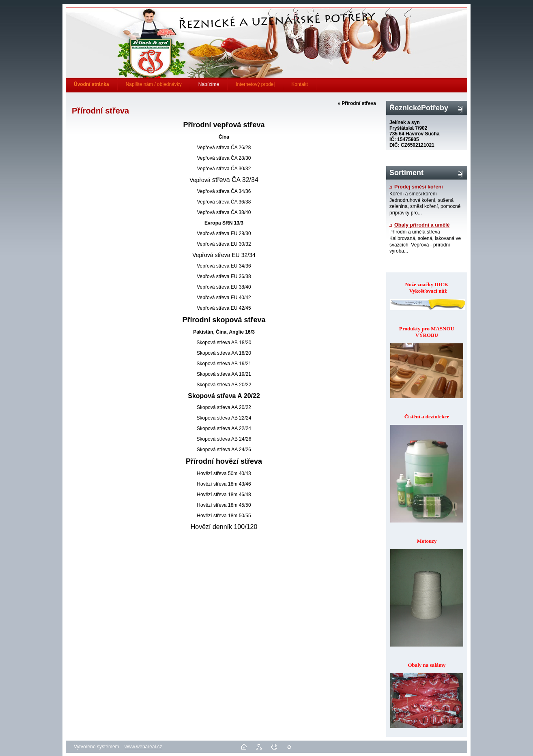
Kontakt (300, 84)
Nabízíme (209, 84)
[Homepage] (92, 84)
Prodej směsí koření (416, 187)
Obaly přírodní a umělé (419, 225)
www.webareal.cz (143, 747)
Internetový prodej (255, 84)
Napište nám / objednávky (154, 84)
